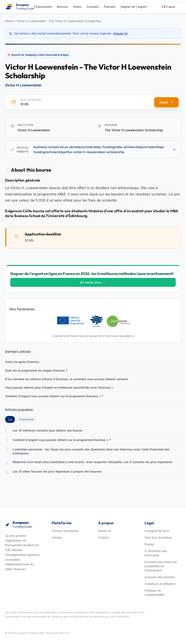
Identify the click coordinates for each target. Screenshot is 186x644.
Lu (12, 419)
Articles (57, 537)
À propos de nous (157, 531)
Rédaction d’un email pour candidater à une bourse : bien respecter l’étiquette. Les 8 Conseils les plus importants (93, 462)
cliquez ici (120, 33)
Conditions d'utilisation (160, 584)
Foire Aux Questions (158, 537)
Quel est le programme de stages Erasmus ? (36, 370)
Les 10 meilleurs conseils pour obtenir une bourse (48, 430)
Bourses (63, 7)
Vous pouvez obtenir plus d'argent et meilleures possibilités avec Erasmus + (59, 387)
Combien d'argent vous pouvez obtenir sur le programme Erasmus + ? (54, 396)
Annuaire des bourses (159, 577)
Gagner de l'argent (134, 7)
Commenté (27, 419)
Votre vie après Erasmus (22, 362)
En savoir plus (93, 282)
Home (9, 21)
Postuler (110, 7)
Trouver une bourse (65, 531)
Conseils (93, 7)
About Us (105, 531)
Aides (77, 7)
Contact (104, 537)
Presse (149, 544)
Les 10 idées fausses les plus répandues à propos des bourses (57, 471)
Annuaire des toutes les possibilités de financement (161, 566)
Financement (43, 7)
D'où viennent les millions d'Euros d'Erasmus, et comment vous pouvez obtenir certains (66, 379)
